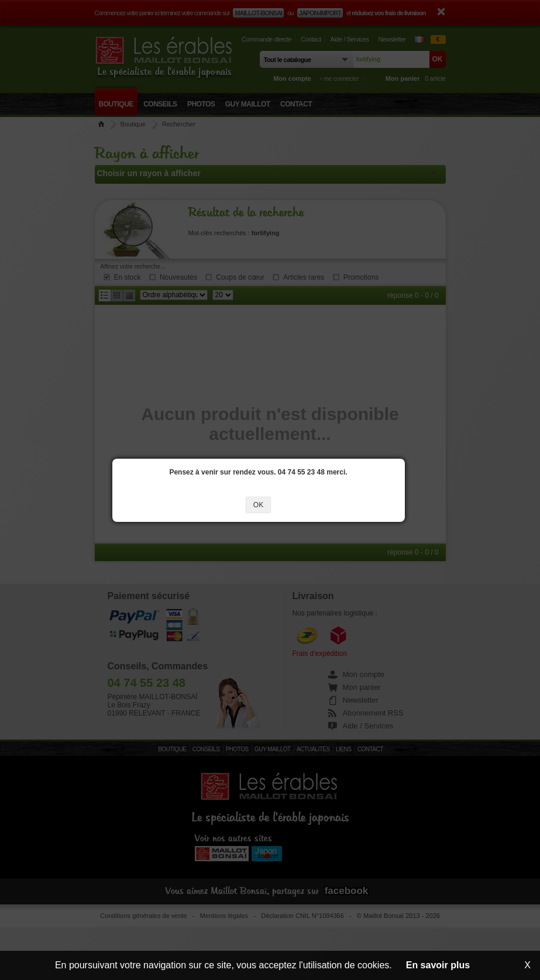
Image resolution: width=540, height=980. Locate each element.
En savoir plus (438, 965)
